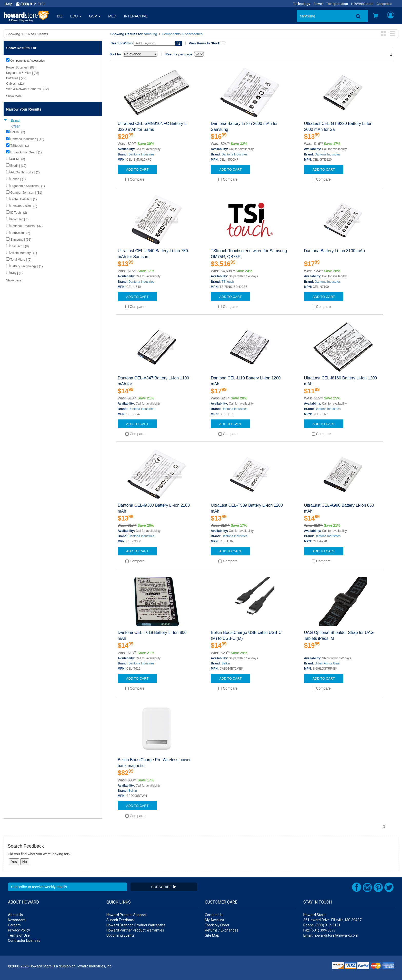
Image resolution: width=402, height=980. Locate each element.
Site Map (212, 935)
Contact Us (214, 915)
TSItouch (228, 282)
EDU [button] (76, 16)
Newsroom (17, 920)
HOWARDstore (362, 4)
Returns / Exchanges (222, 930)
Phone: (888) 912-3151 (322, 925)
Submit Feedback (120, 920)
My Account (214, 920)
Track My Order (217, 925)
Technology (302, 4)
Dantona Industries (141, 154)
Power (318, 4)
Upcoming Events (120, 935)
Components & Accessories (182, 34)
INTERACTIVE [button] (136, 16)
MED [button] (112, 16)
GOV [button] (95, 16)
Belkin (226, 663)
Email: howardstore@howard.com (331, 935)
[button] (376, 17)
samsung (150, 34)
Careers (14, 925)
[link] (319, 967)
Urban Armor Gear (327, 663)
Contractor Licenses (24, 940)
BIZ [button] (60, 16)
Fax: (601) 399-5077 (319, 930)
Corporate (384, 4)
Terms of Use (19, 935)
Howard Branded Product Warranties (136, 925)
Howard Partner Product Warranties (135, 930)
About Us (15, 915)
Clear (16, 126)
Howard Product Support (126, 915)
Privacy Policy (19, 930)
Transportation (337, 4)
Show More (14, 96)
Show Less (14, 280)
